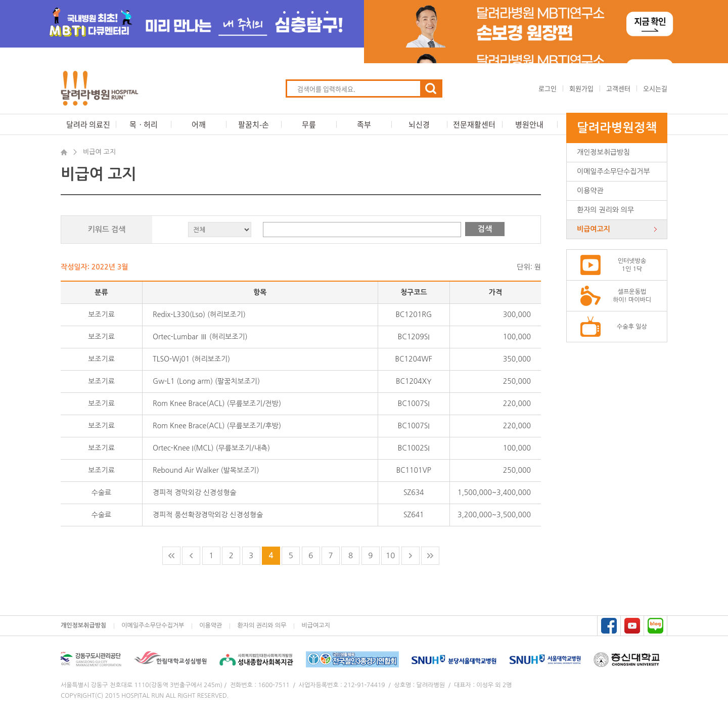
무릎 (309, 124)
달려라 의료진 (88, 124)
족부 (364, 124)
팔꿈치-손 (254, 124)
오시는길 (655, 88)
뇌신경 (419, 124)
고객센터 (618, 88)
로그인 (548, 88)
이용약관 (590, 191)
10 (390, 555)
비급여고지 (594, 229)
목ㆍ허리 (144, 124)
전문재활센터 (474, 124)
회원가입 (581, 88)
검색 (485, 229)
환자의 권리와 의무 (605, 210)
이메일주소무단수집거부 (613, 171)
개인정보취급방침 (603, 152)
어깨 (199, 124)
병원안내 (529, 124)
